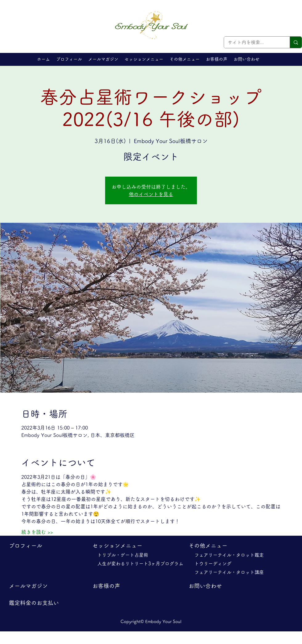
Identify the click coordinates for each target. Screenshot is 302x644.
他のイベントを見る (151, 194)
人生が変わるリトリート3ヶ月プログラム (143, 564)
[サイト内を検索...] (252, 42)
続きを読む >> (37, 532)
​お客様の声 (106, 586)
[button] (144, 59)
